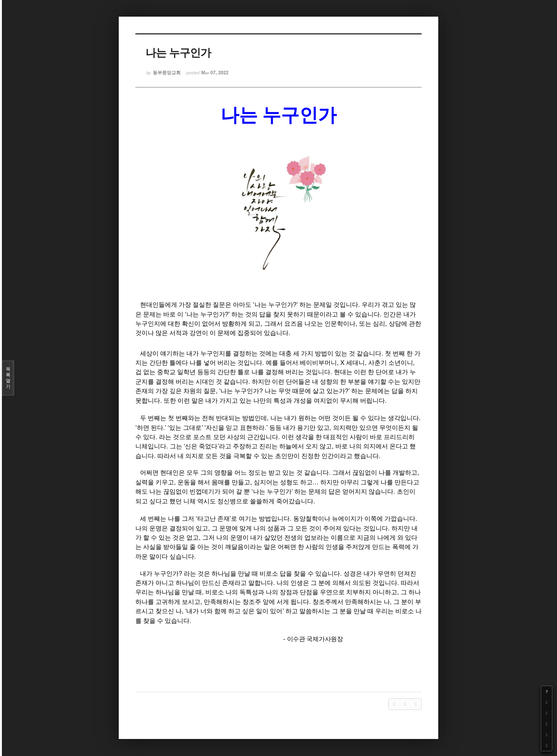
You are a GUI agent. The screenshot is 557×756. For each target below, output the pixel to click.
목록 (8, 378)
